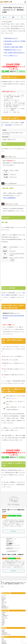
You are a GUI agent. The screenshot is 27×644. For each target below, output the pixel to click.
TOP (13, 583)
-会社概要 (3, 630)
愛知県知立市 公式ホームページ (13, 50)
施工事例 (3, 601)
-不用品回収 (3, 613)
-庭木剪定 (3, 624)
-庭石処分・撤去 (4, 617)
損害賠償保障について (5, 607)
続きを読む (18, 531)
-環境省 (3, 639)
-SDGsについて (4, 641)
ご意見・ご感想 (4, 602)
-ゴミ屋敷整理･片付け (5, 616)
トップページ (4, 595)
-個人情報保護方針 (4, 633)
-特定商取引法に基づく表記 (6, 634)
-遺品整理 (3, 614)
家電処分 (19, 516)
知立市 (4, 518)
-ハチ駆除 (3, 621)
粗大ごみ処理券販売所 (10, 198)
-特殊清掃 (3, 620)
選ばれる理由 (4, 598)
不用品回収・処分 (12, 516)
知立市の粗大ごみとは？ (11, 38)
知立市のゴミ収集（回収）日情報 (14, 47)
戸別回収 (23, 41)
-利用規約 (3, 632)
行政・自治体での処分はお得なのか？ (15, 53)
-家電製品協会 (4, 642)
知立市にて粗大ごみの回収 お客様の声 (13, 555)
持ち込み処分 (8, 44)
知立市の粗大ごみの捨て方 (12, 41)
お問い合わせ (4, 605)
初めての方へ (4, 597)
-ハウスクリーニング (5, 618)
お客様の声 (5, 516)
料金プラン (3, 604)
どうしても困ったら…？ (11, 55)
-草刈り (3, 625)
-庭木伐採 (3, 623)
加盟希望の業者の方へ (5, 608)
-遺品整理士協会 (4, 643)
